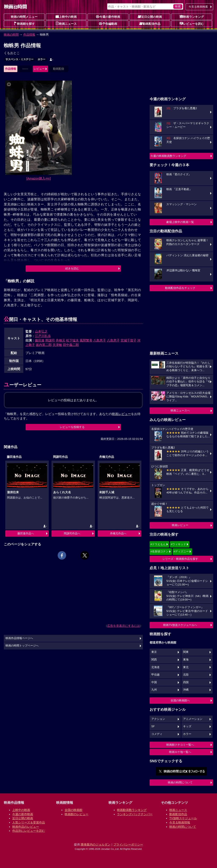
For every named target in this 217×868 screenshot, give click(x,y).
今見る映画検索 (198, 7)
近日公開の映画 (150, 17)
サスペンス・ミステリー (19, 59)
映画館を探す (24, 24)
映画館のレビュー (77, 814)
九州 (154, 690)
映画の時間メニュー (24, 17)
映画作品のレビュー (26, 827)
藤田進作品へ (26, 533)
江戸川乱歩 (43, 336)
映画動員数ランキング (132, 810)
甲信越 (155, 675)
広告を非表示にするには (124, 626)
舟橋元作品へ (118, 533)
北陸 (186, 675)
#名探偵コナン (159, 551)
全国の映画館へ (180, 700)
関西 (154, 660)
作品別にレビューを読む (29, 831)
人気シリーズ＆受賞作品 (29, 822)
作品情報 (29, 35)
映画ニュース (66, 24)
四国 (186, 682)
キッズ (187, 726)
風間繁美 (86, 340)
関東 (186, 652)
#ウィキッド (178, 544)
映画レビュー (180, 525)
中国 (154, 682)
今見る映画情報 (180, 822)
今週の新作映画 (108, 17)
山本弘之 (41, 331)
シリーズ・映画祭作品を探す (180, 559)
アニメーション (193, 719)
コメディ (157, 734)
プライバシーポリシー (128, 844)
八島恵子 (100, 340)
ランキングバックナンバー (135, 814)
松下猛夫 (72, 340)
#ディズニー (181, 551)
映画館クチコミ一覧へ (180, 745)
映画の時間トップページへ (22, 646)
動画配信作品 (150, 24)
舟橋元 (61, 340)
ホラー (42, 59)
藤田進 (40, 340)
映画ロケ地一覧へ (180, 752)
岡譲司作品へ (72, 533)
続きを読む (72, 268)
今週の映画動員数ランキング (168, 156)
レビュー (39, 69)
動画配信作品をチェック (180, 288)
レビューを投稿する (72, 427)
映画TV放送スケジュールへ (180, 625)
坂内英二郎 (44, 345)
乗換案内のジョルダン (96, 844)
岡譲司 (50, 340)
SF (153, 726)
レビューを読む (192, 24)
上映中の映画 (66, 17)
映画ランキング (192, 17)
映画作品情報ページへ (19, 638)
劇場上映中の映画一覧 (180, 222)
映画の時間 (11, 35)
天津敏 (57, 345)
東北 (186, 667)
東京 (154, 652)
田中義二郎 (71, 345)
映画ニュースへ (180, 410)
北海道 (155, 667)
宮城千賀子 (129, 340)
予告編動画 (108, 24)
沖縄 (186, 690)
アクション (158, 719)
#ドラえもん (158, 544)
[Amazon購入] (39, 178)
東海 (186, 660)
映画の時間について (180, 782)
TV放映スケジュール (183, 818)
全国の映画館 (74, 810)
